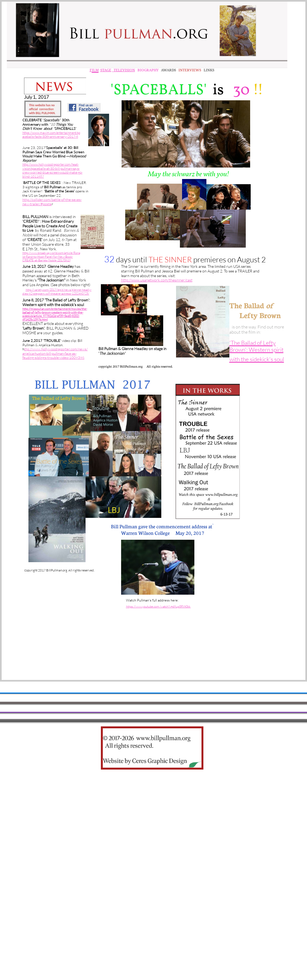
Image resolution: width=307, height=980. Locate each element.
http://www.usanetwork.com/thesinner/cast (157, 280)
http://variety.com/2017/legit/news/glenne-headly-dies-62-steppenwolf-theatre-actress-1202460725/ (57, 292)
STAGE (106, 70)
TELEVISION (124, 70)
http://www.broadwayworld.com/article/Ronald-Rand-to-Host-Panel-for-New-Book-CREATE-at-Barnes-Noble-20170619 (51, 256)
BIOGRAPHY (148, 70)
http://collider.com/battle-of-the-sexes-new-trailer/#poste (52, 202)
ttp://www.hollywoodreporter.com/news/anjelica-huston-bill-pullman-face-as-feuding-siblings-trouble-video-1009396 (55, 353)
